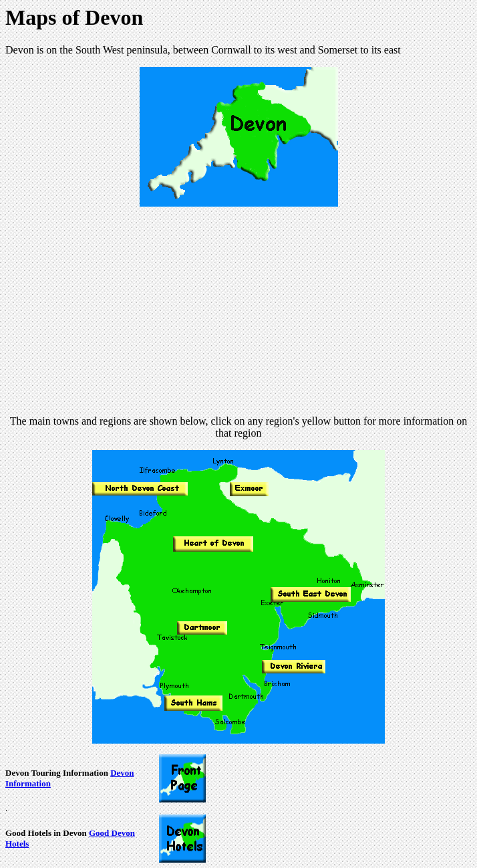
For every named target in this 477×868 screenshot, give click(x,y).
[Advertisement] (241, 311)
